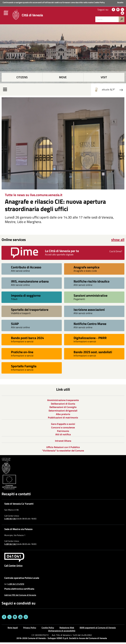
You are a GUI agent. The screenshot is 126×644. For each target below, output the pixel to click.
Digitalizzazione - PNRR (90, 339)
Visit (104, 79)
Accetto (120, 2)
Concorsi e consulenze (63, 429)
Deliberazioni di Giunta (63, 405)
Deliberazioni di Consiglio (63, 409)
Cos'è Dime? (116, 253)
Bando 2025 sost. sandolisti (93, 354)
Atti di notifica (63, 436)
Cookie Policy (99, 2)
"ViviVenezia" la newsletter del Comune (63, 452)
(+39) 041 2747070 (16, 586)
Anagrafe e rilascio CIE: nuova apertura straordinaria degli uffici (55, 207)
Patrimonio (63, 432)
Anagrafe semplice (86, 269)
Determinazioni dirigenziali (63, 412)
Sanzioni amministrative (90, 297)
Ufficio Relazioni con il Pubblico (63, 449)
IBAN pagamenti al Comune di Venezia (98, 629)
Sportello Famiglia (24, 368)
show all (118, 241)
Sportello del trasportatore (30, 311)
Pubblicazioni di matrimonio (63, 419)
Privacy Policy (30, 629)
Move (63, 79)
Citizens (22, 79)
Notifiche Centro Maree (90, 325)
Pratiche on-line (22, 354)
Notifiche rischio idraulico (92, 283)
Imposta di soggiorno (26, 297)
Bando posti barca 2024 (27, 339)
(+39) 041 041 (10, 520)
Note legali (13, 629)
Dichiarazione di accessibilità (62, 632)
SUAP (15, 325)
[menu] (6, 15)
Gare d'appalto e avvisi (63, 426)
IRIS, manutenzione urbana (30, 283)
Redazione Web (67, 629)
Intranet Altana (63, 442)
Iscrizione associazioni (89, 311)
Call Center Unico (13, 567)
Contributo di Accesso (26, 269)
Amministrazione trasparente (63, 402)
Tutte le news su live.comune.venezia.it (34, 197)
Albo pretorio (63, 416)
